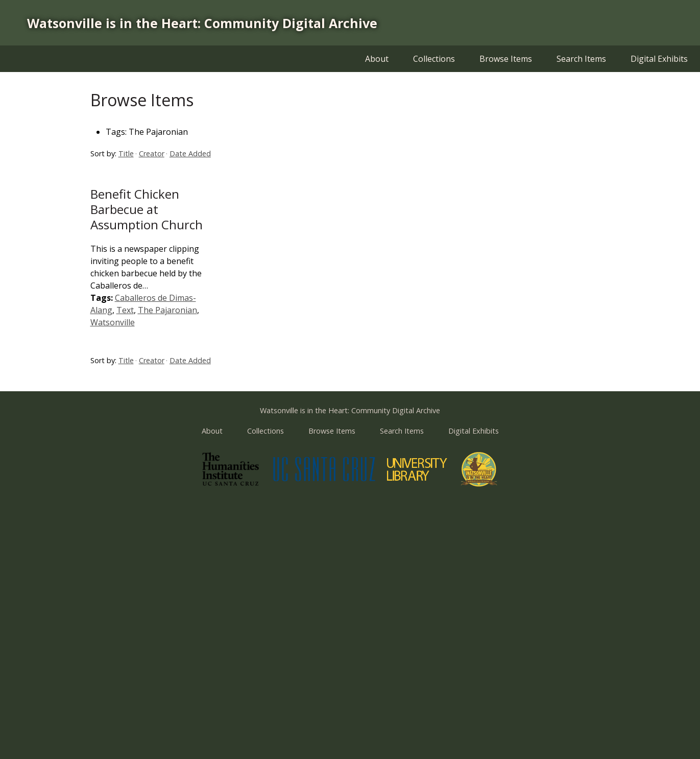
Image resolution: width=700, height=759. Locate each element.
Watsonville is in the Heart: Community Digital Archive (202, 23)
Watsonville (113, 322)
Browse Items (506, 59)
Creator (152, 153)
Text (125, 310)
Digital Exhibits (659, 59)
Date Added (190, 153)
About (377, 59)
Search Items (581, 59)
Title (126, 153)
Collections (434, 59)
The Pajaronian (167, 310)
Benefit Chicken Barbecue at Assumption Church (147, 209)
